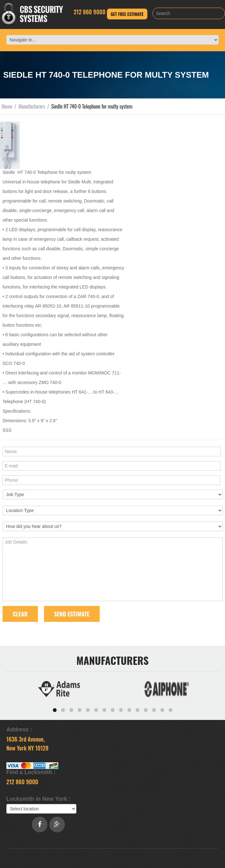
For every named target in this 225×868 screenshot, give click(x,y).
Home (7, 106)
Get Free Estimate (127, 14)
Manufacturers (32, 106)
